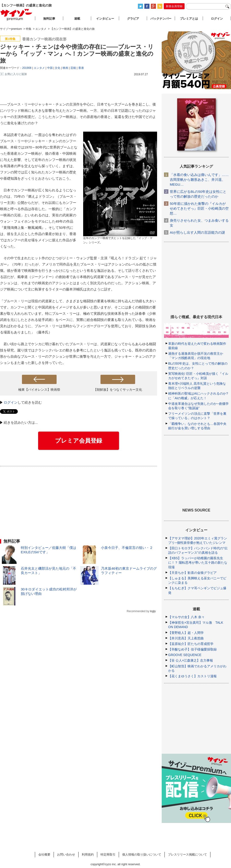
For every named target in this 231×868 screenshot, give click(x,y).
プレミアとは (189, 19)
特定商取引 (108, 854)
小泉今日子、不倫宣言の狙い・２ (127, 548)
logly (153, 611)
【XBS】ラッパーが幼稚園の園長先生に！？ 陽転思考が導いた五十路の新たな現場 (198, 563)
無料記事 (49, 19)
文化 (58, 68)
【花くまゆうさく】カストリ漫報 (192, 676)
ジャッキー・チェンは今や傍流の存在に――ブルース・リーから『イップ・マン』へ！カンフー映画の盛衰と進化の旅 (77, 54)
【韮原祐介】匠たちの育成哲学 (191, 644)
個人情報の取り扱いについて (142, 854)
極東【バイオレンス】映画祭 (39, 390)
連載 (77, 19)
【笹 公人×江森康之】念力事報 (191, 660)
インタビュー (105, 19)
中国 (50, 68)
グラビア (133, 19)
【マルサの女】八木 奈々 (186, 617)
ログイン (11, 402)
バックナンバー (161, 19)
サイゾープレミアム (16, 15)
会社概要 (44, 854)
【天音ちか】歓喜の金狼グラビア (192, 573)
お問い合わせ (66, 854)
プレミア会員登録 (79, 441)
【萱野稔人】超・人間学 (186, 633)
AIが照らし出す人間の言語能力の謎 (197, 232)
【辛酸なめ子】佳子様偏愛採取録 (192, 649)
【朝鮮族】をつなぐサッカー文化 (118, 390)
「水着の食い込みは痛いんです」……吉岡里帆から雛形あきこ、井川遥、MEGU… (199, 180)
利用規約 (88, 854)
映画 (65, 68)
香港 (81, 68)
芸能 (73, 68)
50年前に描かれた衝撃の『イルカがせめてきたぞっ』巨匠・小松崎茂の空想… (199, 208)
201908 (27, 68)
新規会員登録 (174, 6)
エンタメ (39, 68)
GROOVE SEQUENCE (185, 655)
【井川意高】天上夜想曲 (186, 638)
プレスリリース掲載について (187, 854)
